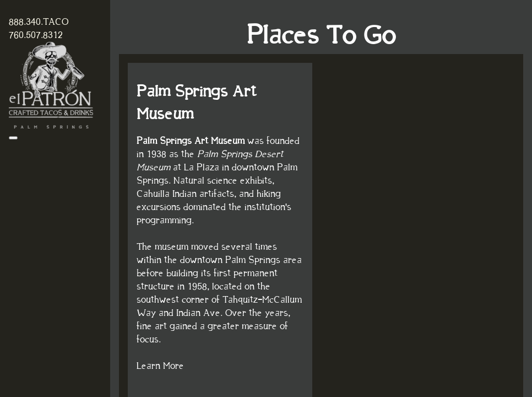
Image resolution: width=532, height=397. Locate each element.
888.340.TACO (39, 22)
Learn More (160, 366)
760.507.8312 (36, 35)
